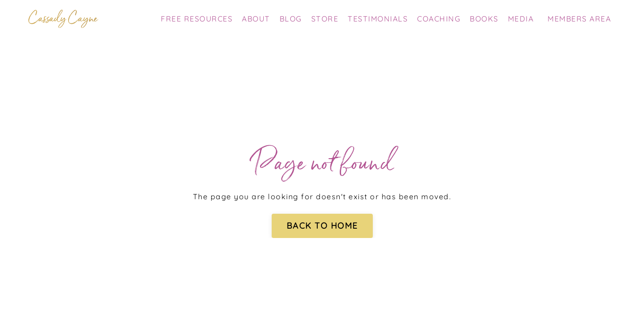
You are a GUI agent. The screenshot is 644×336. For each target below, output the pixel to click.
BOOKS (484, 19)
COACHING (439, 19)
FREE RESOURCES (197, 19)
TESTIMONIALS (378, 19)
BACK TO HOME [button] (322, 226)
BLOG (291, 19)
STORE (325, 19)
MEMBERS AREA (579, 19)
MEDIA (521, 19)
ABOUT (256, 19)
